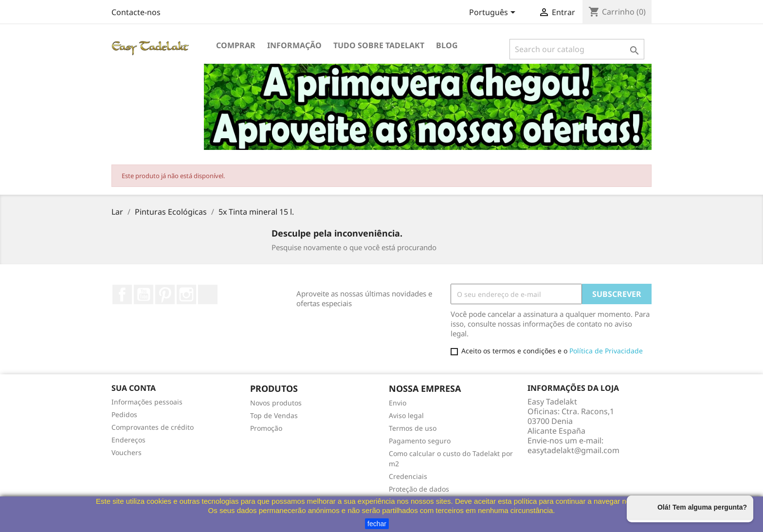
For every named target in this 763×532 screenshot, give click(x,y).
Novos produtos (276, 403)
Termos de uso (413, 428)
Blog (447, 45)
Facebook (122, 294)
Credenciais (408, 476)
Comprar (236, 45)
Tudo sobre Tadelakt (379, 45)
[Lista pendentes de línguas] (494, 13)
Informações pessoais (147, 402)
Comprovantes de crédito (153, 427)
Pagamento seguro (420, 441)
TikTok (208, 294)
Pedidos (124, 414)
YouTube (144, 294)
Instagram (186, 294)
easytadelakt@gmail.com (573, 450)
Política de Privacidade (606, 351)
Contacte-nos (136, 12)
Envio (398, 403)
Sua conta (134, 388)
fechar (377, 524)
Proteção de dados (419, 489)
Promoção (266, 428)
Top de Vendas (274, 415)
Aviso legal (406, 415)
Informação (294, 45)
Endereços (128, 440)
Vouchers (127, 452)
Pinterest (165, 294)
